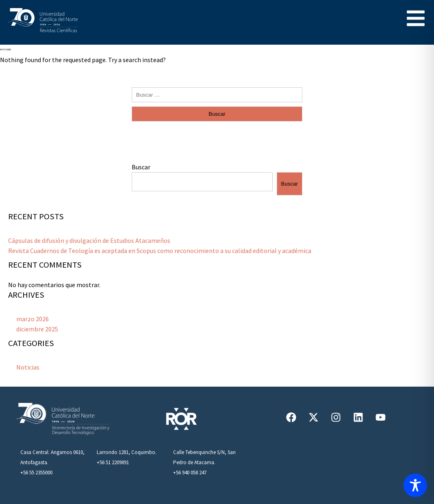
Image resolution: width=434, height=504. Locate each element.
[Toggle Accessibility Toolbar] (415, 485)
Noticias (28, 367)
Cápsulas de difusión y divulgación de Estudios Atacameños (89, 240)
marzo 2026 (33, 319)
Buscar (141, 167)
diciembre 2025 (37, 329)
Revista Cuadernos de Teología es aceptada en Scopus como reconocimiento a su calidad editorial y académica (160, 251)
